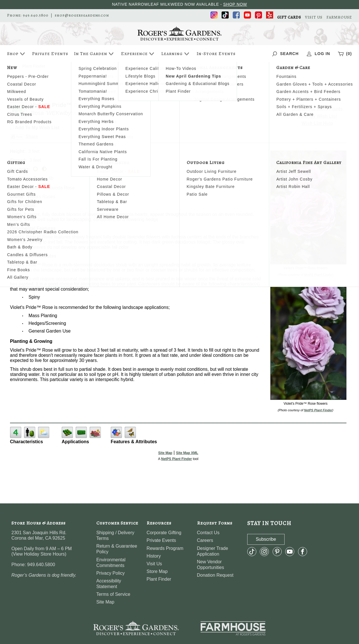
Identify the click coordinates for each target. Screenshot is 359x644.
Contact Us (208, 533)
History (154, 556)
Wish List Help (317, 123)
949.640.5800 (36, 15)
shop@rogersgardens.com (82, 15)
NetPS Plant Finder (318, 275)
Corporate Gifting (164, 533)
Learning (176, 54)
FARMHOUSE (339, 17)
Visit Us (154, 564)
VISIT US (314, 17)
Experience (138, 54)
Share (32, 136)
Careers (205, 540)
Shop (17, 54)
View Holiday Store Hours (39, 554)
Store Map (157, 571)
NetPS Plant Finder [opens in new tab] (177, 459)
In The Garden (94, 54)
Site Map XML (187, 453)
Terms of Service (113, 594)
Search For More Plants (317, 109)
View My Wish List (317, 116)
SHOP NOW (235, 4)
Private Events (50, 54)
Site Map (165, 453)
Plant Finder (159, 579)
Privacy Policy (111, 573)
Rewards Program (165, 548)
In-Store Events (216, 54)
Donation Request (215, 575)
